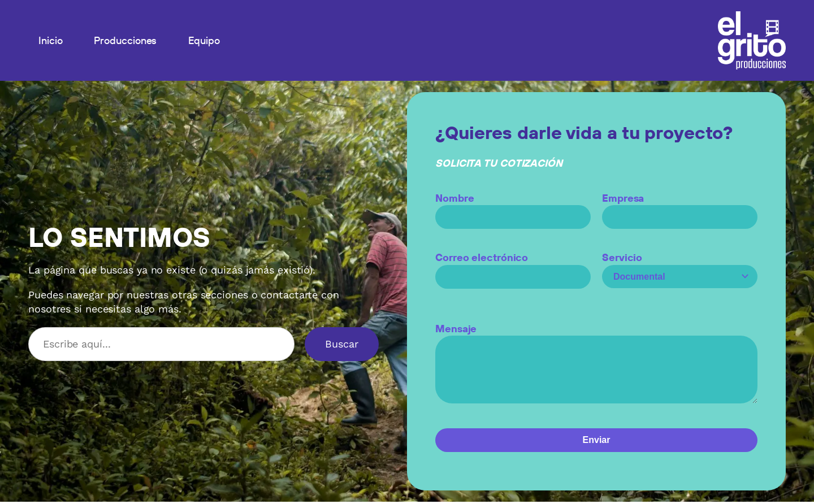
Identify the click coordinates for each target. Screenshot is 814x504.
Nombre (513, 207)
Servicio (680, 267)
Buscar (342, 344)
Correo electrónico (513, 267)
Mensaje (596, 370)
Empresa (680, 207)
